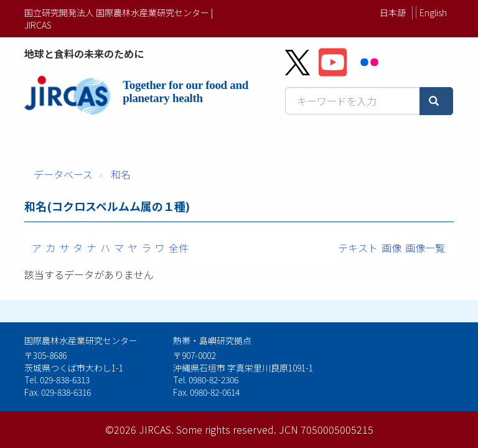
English (433, 12)
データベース (63, 174)
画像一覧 (425, 248)
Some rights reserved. (226, 429)
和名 (121, 174)
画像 (391, 248)
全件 (179, 248)
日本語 (393, 12)
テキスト (358, 248)
